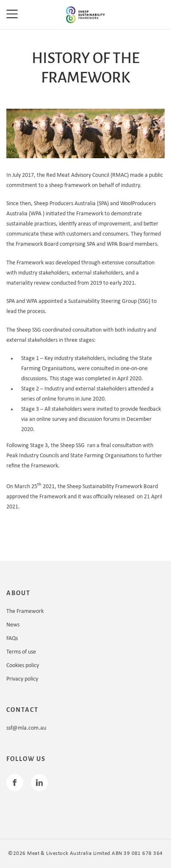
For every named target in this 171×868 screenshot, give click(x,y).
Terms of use (21, 652)
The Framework (25, 611)
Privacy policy (22, 679)
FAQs (12, 639)
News (13, 625)
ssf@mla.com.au (26, 728)
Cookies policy (23, 666)
